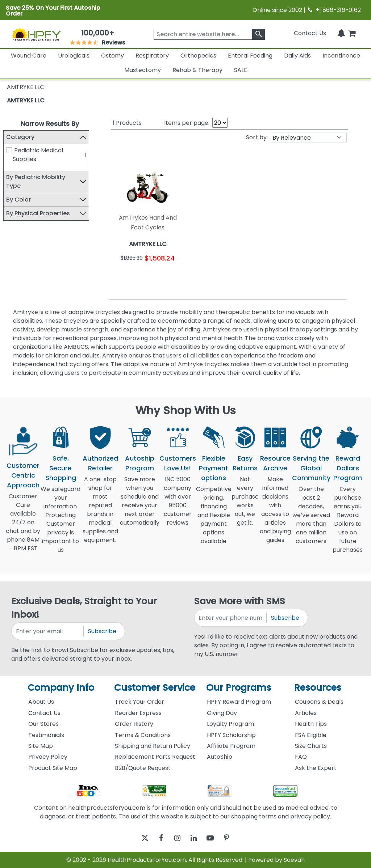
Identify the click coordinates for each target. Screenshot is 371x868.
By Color (22, 200)
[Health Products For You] (36, 34)
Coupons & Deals (319, 702)
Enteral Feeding (250, 56)
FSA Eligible (311, 735)
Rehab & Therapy (197, 70)
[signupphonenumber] (231, 618)
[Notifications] (341, 33)
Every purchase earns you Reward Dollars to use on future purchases (348, 524)
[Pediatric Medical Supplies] (13, 150)
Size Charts (311, 746)
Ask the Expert (316, 768)
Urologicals (74, 56)
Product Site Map (53, 768)
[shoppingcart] (352, 33)
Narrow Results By (50, 124)
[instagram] (176, 838)
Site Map (41, 746)
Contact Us (310, 33)
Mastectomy (143, 70)
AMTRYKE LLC (26, 100)
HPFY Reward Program (239, 702)
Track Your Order (139, 702)
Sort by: (257, 137)
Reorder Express (138, 713)
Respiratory (152, 56)
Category (24, 137)
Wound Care (29, 56)
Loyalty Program (230, 724)
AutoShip (220, 757)
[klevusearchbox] (259, 34)
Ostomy (112, 56)
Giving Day (222, 713)
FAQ (301, 757)
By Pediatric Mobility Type (39, 182)
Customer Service (155, 688)
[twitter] (136, 838)
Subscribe (102, 631)
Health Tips (311, 724)
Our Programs (239, 688)
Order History (134, 724)
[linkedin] (195, 838)
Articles (306, 713)
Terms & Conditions (143, 735)
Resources (318, 688)
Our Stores (43, 724)
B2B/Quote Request (143, 768)
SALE (241, 70)
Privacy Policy (48, 757)
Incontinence (341, 56)
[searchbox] (209, 34)
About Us (41, 702)
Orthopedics (198, 56)
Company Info (61, 688)
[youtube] (215, 838)
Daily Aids (297, 56)
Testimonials (46, 735)
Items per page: (187, 123)
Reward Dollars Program (348, 468)
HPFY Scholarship (231, 735)
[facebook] (156, 838)
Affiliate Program (231, 746)
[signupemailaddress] (48, 631)
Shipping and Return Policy (153, 746)
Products (127, 123)
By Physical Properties (42, 213)
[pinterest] (235, 838)
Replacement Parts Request (155, 757)
